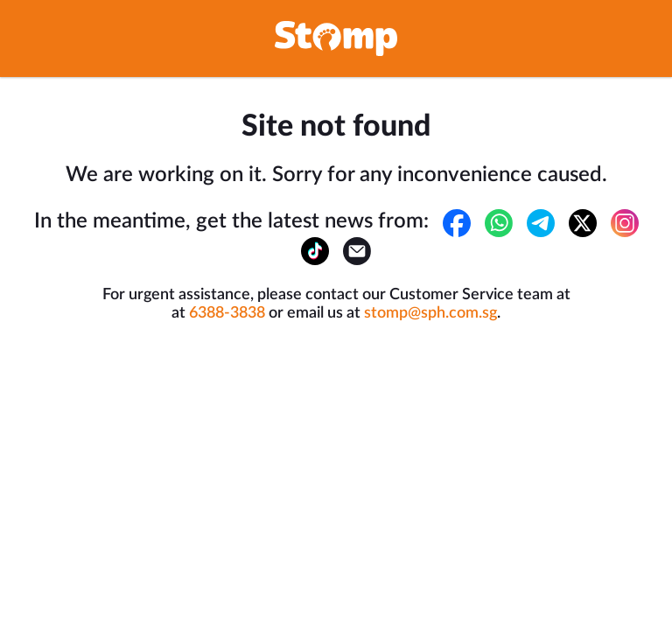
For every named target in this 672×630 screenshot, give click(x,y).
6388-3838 (227, 313)
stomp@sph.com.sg (430, 313)
